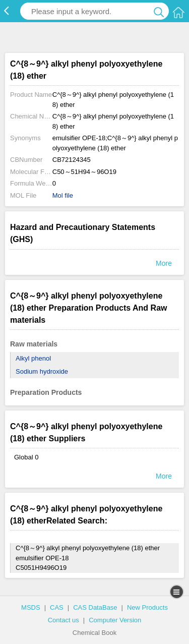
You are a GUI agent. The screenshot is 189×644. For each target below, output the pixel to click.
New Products (147, 607)
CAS (57, 607)
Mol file (63, 195)
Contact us (64, 620)
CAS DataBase (95, 607)
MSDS (31, 607)
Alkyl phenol (33, 358)
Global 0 (26, 457)
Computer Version (115, 620)
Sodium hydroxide (42, 371)
